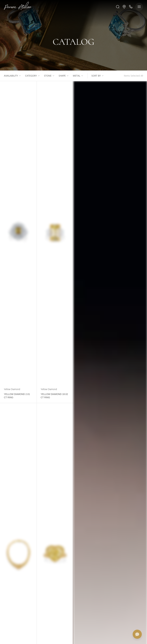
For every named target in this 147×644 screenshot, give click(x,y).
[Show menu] (139, 7)
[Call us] (131, 7)
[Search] (118, 7)
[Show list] (20, 76)
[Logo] (18, 7)
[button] (124, 7)
